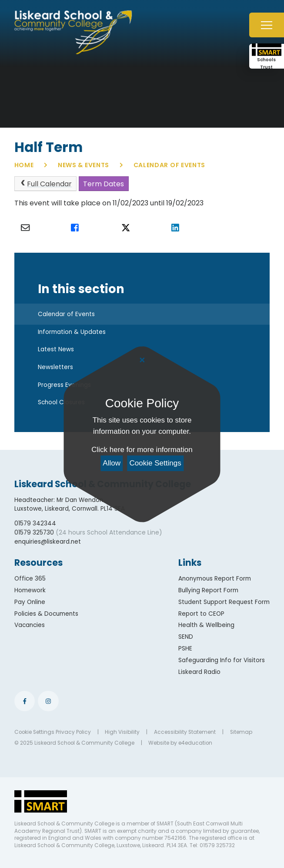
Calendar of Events (170, 165)
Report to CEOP (201, 614)
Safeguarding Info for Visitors (222, 660)
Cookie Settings (155, 463)
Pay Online (30, 602)
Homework (30, 590)
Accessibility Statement (185, 732)
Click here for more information (142, 450)
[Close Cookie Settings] (142, 360)
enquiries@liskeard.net (48, 542)
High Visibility (122, 732)
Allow (112, 463)
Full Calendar (45, 184)
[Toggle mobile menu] (267, 25)
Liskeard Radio (199, 672)
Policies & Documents (46, 614)
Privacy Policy (73, 732)
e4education (195, 743)
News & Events (84, 165)
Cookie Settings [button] (34, 732)
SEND (186, 637)
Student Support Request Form (224, 602)
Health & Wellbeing (206, 625)
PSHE (185, 649)
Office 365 (30, 579)
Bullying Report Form (208, 590)
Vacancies (30, 625)
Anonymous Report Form (215, 579)
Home (24, 165)
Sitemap (241, 732)
